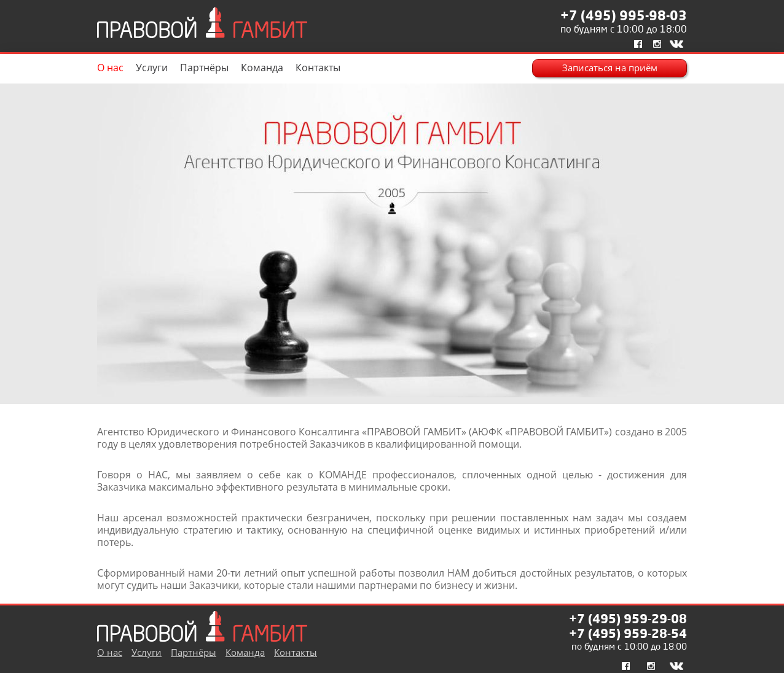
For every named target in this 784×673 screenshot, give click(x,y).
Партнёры (204, 68)
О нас (110, 68)
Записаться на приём (610, 68)
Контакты (318, 68)
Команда (262, 68)
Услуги (152, 68)
